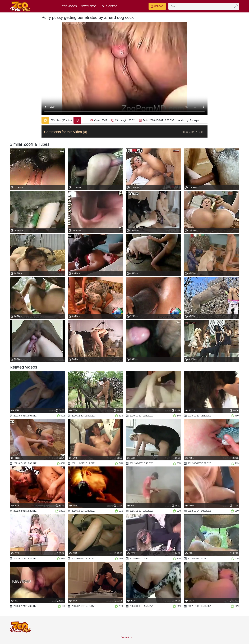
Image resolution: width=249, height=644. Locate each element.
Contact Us (126, 637)
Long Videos (109, 6)
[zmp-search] (204, 6)
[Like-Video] (45, 120)
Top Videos (69, 6)
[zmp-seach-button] (236, 6)
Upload (157, 6)
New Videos (89, 6)
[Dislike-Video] (77, 120)
